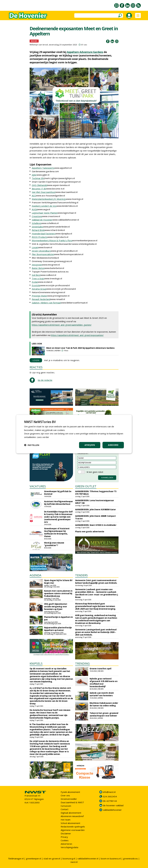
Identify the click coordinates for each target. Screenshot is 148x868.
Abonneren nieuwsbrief (72, 816)
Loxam (35, 247)
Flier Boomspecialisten (43, 254)
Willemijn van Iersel (39, 45)
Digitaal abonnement (71, 813)
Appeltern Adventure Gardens (85, 52)
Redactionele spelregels (73, 827)
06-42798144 (110, 801)
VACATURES (38, 486)
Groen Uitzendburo (41, 251)
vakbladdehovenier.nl (88, 858)
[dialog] (74, 434)
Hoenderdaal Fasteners (44, 234)
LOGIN (36, 360)
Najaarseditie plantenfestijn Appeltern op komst (58, 629)
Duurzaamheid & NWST (72, 802)
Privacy (64, 837)
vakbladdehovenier (112, 810)
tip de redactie (45, 380)
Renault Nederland (41, 299)
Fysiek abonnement (70, 792)
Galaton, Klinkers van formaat (46, 303)
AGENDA (35, 575)
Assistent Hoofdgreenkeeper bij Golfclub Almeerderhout (58, 503)
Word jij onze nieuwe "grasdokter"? (54, 544)
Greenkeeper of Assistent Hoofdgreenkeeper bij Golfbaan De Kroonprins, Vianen (57, 532)
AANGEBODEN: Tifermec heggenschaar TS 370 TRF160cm (96, 493)
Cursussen (66, 806)
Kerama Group (39, 289)
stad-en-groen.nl (52, 858)
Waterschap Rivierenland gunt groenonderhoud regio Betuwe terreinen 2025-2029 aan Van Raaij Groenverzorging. (95, 606)
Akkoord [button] (113, 445)
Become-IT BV (39, 189)
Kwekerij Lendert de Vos (44, 206)
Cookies (65, 840)
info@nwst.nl (109, 792)
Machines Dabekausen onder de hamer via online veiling (104, 704)
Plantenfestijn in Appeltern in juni (58, 618)
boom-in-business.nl (111, 858)
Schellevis (37, 223)
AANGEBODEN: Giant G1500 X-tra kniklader (96, 525)
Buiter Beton (38, 268)
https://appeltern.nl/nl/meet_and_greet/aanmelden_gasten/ (62, 325)
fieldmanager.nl (16, 858)
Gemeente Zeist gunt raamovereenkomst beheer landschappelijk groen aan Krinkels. (96, 582)
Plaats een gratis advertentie (90, 531)
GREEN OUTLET (86, 486)
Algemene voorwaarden (73, 830)
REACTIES (36, 367)
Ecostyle (36, 285)
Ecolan (35, 282)
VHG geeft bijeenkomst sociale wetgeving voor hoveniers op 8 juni (56, 606)
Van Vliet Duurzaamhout (44, 192)
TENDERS (81, 575)
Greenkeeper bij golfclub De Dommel (58, 493)
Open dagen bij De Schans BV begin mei (58, 582)
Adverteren (66, 844)
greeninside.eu (130, 858)
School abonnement (70, 823)
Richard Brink (38, 230)
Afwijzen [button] (90, 445)
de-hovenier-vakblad (113, 805)
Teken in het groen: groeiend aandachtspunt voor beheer (104, 714)
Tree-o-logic (38, 278)
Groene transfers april (100, 669)
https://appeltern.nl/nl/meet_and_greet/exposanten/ (77, 335)
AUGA (35, 209)
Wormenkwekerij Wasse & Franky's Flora (52, 240)
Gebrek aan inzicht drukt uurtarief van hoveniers (102, 694)
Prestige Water (40, 296)
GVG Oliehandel (40, 185)
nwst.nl (74, 862)
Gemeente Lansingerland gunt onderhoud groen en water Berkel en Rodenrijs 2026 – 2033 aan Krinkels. (96, 632)
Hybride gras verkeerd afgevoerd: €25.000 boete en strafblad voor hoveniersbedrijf (104, 682)
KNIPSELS (36, 663)
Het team (66, 820)
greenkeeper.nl (34, 858)
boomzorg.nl (69, 858)
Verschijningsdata (69, 847)
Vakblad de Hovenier (42, 220)
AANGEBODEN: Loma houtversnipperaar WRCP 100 (95, 502)
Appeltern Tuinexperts (43, 168)
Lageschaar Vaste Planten (45, 213)
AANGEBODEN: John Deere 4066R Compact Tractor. (95, 517)
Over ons (65, 795)
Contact (65, 809)
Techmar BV (38, 178)
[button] (32, 445)
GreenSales (38, 227)
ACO (34, 196)
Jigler (34, 175)
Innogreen (37, 265)
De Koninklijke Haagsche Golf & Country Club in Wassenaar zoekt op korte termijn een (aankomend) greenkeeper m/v (58, 517)
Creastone (37, 216)
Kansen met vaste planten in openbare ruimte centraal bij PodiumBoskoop (58, 593)
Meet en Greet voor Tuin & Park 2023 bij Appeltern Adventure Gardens (80, 348)
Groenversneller (69, 799)
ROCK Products (40, 237)
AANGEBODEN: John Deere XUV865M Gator (95, 509)
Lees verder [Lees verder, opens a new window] (43, 437)
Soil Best (36, 275)
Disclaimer (66, 833)
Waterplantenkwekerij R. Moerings (49, 199)
